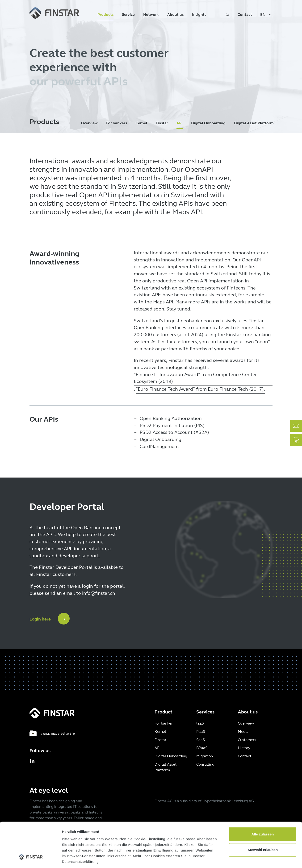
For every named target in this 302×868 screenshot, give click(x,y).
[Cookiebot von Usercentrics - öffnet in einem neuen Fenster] (31, 859)
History (244, 748)
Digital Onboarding (208, 123)
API (180, 123)
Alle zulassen (262, 796)
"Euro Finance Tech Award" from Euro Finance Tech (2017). (200, 389)
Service (128, 15)
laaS (200, 723)
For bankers (117, 123)
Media (243, 732)
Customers (247, 740)
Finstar (162, 123)
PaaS (201, 732)
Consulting (205, 764)
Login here (40, 619)
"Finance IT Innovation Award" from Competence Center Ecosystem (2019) (195, 378)
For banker (164, 723)
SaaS (201, 740)
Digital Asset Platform (254, 123)
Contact (245, 15)
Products (105, 15)
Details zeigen (251, 859)
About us (175, 15)
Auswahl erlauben (263, 811)
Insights (199, 15)
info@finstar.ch (99, 593)
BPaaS (202, 748)
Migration (205, 756)
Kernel (141, 123)
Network (151, 15)
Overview (89, 123)
